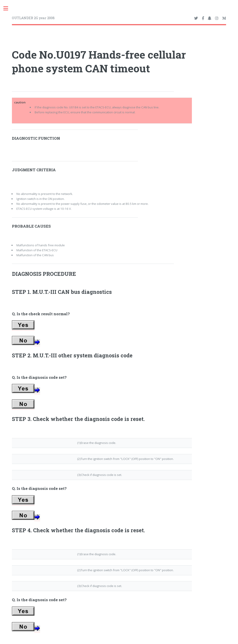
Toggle (8, 8)
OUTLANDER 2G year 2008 (33, 18)
